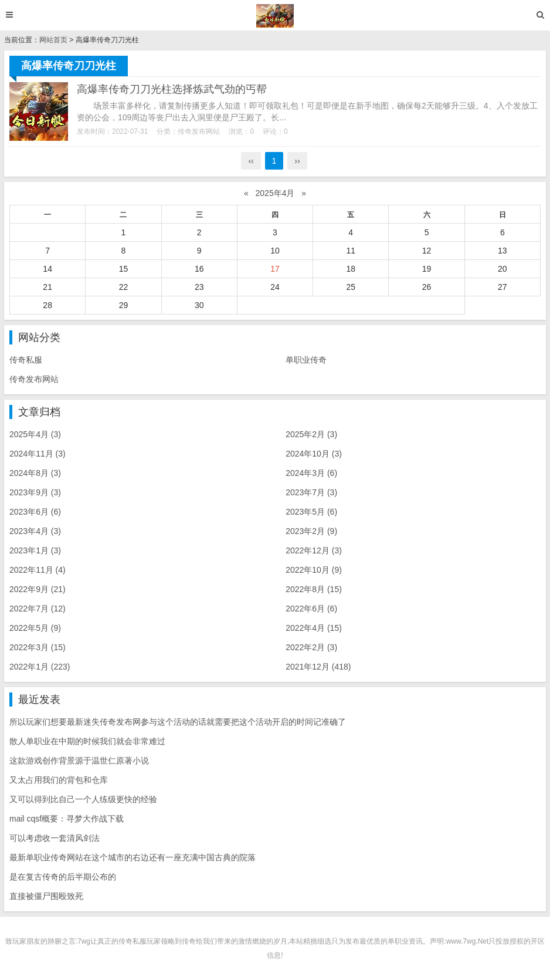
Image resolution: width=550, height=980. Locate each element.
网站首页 (53, 40)
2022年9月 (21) (38, 589)
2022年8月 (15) (314, 589)
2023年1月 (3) (35, 550)
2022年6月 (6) (311, 609)
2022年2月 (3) (311, 647)
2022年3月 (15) (38, 647)
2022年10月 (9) (314, 570)
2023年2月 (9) (311, 531)
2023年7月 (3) (311, 492)
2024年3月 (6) (311, 473)
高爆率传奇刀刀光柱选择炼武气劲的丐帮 (172, 89)
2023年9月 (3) (35, 492)
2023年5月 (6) (311, 512)
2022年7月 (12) (38, 609)
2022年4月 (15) (314, 628)
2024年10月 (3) (314, 454)
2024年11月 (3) (38, 454)
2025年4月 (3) (35, 434)
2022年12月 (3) (314, 550)
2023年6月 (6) (35, 512)
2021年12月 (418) (318, 667)
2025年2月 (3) (311, 434)
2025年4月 (275, 193)
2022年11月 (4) (38, 570)
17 (275, 269)
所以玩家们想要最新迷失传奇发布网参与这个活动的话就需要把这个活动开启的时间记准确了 (178, 722)
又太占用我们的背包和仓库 (59, 780)
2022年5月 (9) (35, 628)
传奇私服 (26, 360)
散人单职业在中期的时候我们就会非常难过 (87, 741)
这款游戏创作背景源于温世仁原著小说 (79, 761)
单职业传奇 (306, 360)
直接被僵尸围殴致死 (46, 896)
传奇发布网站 (199, 131)
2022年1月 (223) (40, 667)
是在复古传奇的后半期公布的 (63, 877)
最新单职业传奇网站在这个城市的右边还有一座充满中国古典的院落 (133, 857)
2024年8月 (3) (35, 473)
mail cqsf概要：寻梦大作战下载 (67, 819)
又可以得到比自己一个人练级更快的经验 (83, 799)
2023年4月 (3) (35, 531)
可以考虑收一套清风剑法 (55, 838)
